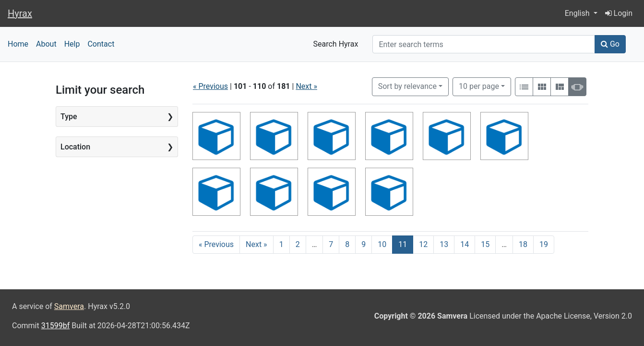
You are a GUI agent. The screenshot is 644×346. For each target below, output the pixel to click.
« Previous (210, 86)
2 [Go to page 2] (298, 244)
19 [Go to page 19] (544, 244)
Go (610, 44)
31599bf (56, 326)
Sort (407, 86)
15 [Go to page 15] (485, 244)
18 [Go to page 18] (523, 244)
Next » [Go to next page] (256, 244)
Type (69, 117)
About (46, 44)
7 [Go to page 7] (331, 244)
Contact (101, 44)
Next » (306, 86)
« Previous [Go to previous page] (216, 244)
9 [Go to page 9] (364, 244)
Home (18, 44)
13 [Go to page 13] (444, 244)
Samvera (69, 306)
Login (619, 13)
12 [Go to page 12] (423, 244)
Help (72, 44)
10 (479, 86)
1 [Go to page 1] (281, 244)
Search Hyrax (336, 44)
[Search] (484, 44)
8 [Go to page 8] (347, 244)
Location (75, 147)
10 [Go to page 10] (382, 244)
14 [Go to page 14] (465, 244)
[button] (581, 13)
